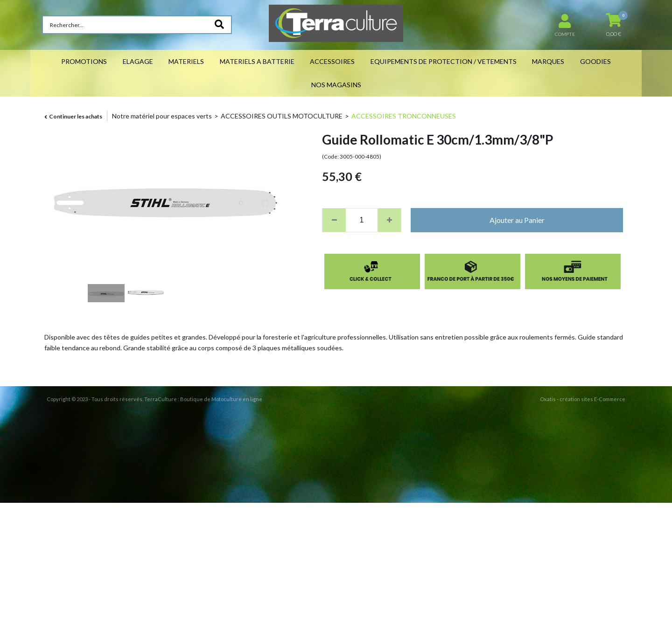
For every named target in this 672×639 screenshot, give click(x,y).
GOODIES (595, 61)
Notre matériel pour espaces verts (162, 116)
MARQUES (548, 61)
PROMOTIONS (84, 61)
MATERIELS (186, 61)
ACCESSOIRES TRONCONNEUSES (404, 116)
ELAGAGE (138, 61)
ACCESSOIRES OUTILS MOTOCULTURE (282, 116)
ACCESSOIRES (332, 61)
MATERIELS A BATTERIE (257, 61)
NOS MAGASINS (336, 85)
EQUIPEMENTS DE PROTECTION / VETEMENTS (444, 61)
